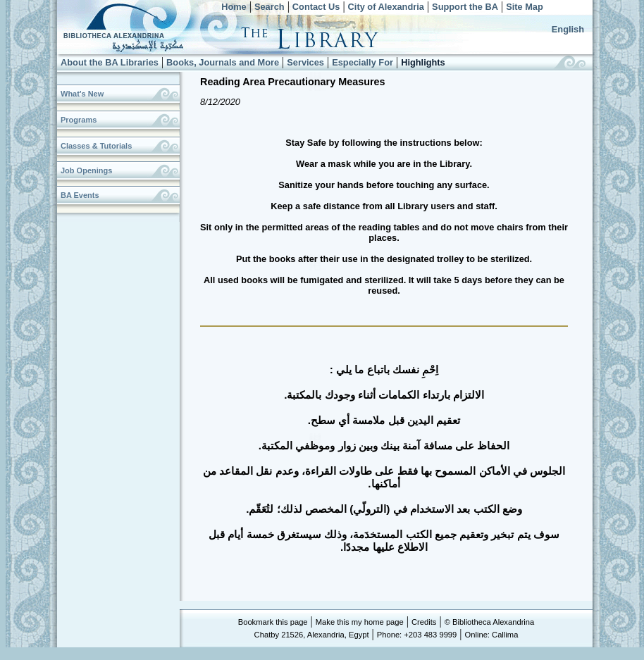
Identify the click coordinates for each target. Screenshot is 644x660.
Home (234, 7)
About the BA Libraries (110, 62)
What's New (82, 94)
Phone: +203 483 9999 (417, 635)
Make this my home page (360, 622)
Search (270, 7)
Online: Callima (492, 635)
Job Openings (86, 170)
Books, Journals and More (223, 62)
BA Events (80, 195)
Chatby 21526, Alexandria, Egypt (312, 635)
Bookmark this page (273, 622)
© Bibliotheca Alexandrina (490, 622)
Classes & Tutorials (96, 146)
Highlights (423, 62)
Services (305, 62)
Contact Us (316, 7)
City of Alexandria (386, 7)
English (568, 29)
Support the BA (465, 7)
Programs (79, 120)
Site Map (525, 7)
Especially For (363, 62)
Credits (424, 622)
